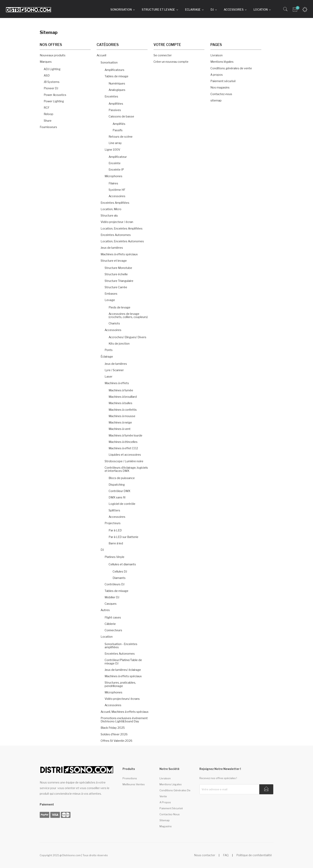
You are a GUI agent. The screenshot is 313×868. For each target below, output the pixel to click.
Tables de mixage (116, 76)
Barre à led (116, 543)
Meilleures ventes (134, 784)
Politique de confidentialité (254, 855)
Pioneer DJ (51, 88)
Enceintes (111, 96)
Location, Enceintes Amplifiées (122, 229)
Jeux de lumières (112, 248)
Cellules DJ (120, 572)
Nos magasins (220, 87)
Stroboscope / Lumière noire (124, 461)
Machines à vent (120, 429)
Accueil (101, 55)
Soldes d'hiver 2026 (114, 734)
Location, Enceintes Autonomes (122, 241)
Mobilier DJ (112, 597)
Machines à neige (120, 423)
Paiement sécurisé (223, 81)
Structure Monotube (118, 268)
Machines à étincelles (123, 442)
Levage (110, 300)
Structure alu (109, 216)
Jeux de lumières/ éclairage (123, 670)
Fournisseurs (48, 127)
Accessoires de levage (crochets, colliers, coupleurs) (128, 315)
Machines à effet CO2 (123, 448)
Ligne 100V (112, 150)
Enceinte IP (116, 170)
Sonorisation (109, 63)
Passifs (118, 130)
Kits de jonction (119, 344)
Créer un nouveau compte (171, 62)
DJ (102, 550)
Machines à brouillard (123, 397)
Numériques (117, 84)
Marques (46, 62)
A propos (217, 75)
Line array (115, 143)
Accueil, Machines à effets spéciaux (125, 712)
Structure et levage (114, 261)
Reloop (49, 114)
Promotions (130, 778)
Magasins (166, 826)
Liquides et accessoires (125, 455)
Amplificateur (118, 157)
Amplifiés (119, 124)
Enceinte (115, 163)
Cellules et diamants (122, 564)
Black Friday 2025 (113, 728)
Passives (115, 110)
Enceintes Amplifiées (115, 203)
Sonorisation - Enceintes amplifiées (121, 646)
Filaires (113, 183)
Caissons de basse (121, 116)
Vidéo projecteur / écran (117, 222)
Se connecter (163, 55)
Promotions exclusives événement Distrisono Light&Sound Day (124, 720)
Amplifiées (116, 104)
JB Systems (52, 82)
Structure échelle (116, 274)
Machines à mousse (122, 416)
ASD (47, 76)
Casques (111, 604)
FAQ (226, 855)
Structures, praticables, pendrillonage (120, 684)
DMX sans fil (117, 497)
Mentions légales (222, 62)
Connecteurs (113, 630)
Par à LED (115, 530)
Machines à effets (117, 383)
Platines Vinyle (114, 557)
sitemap (216, 100)
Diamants (119, 578)
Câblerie (110, 624)
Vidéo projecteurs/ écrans (122, 699)
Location (107, 637)
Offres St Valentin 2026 (116, 741)
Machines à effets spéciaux (119, 254)
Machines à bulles (120, 403)
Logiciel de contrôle (122, 504)
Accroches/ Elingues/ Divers (127, 337)
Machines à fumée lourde (125, 435)
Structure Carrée (116, 287)
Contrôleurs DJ (114, 584)
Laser (108, 377)
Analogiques (117, 90)
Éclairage (107, 357)
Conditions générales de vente (231, 68)
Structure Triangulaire (119, 281)
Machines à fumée (121, 390)
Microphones (113, 176)
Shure (48, 121)
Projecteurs (113, 523)
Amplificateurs (114, 70)
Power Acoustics (55, 95)
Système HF (117, 190)
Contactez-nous (221, 94)
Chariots (114, 323)
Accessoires (117, 196)
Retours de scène (121, 137)
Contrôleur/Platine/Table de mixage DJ (123, 662)
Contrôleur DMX (119, 491)
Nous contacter (205, 855)
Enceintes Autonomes (116, 235)
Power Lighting (54, 101)
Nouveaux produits (53, 55)
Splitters (114, 510)
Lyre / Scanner (114, 370)
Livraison (216, 55)
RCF (47, 108)
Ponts (109, 350)
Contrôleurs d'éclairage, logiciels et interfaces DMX (126, 469)
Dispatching (117, 485)
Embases (111, 294)
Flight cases (113, 617)
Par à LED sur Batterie (123, 537)
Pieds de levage (119, 307)
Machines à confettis (123, 410)
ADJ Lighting (52, 69)
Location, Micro (111, 209)
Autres (105, 610)
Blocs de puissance (122, 478)
